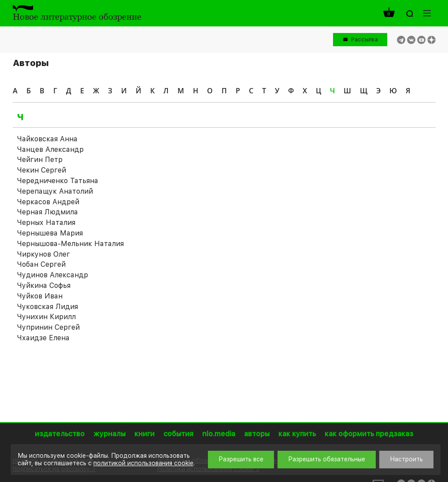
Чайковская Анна (47, 139)
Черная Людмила (48, 212)
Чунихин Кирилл (46, 317)
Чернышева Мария (50, 233)
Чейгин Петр (40, 160)
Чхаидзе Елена (43, 338)
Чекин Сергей (42, 170)
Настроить (406, 459)
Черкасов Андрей (48, 202)
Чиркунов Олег (44, 254)
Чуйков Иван (40, 296)
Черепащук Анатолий (55, 191)
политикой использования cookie (143, 463)
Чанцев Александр (50, 149)
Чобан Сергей (41, 264)
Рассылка (365, 39)
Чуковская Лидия (48, 307)
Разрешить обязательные (327, 459)
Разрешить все (241, 459)
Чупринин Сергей (48, 327)
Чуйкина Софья (44, 285)
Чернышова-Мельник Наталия (70, 244)
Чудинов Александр (53, 275)
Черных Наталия (46, 223)
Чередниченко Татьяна (58, 181)
